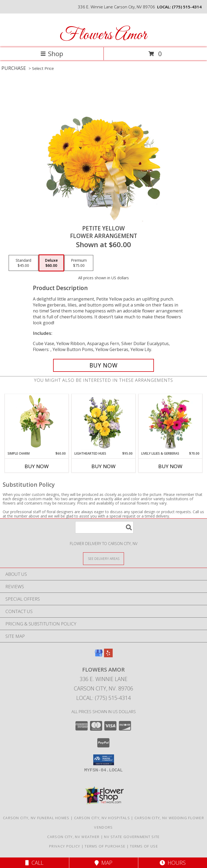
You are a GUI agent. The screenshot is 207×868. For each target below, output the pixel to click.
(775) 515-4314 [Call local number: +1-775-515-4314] (187, 7)
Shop (52, 54)
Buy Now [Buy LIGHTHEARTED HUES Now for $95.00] (103, 466)
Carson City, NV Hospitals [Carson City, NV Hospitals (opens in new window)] (102, 818)
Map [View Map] (103, 863)
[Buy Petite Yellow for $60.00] (103, 365)
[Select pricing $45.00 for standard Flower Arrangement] (23, 263)
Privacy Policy (65, 846)
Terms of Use (144, 846)
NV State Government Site (132, 837)
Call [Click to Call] (34, 863)
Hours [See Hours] (173, 863)
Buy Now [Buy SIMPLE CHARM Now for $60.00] (37, 466)
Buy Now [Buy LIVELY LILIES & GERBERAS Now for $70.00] (170, 466)
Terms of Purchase (105, 846)
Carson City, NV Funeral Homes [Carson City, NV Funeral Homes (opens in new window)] (36, 818)
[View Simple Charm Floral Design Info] (37, 423)
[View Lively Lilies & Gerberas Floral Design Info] (170, 423)
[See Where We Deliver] (103, 558)
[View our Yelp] (108, 656)
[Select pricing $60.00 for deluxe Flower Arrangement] (51, 263)
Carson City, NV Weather (73, 837)
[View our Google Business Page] (99, 656)
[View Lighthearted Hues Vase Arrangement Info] (104, 423)
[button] (104, 760)
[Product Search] (104, 527)
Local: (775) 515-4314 (103, 698)
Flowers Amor (103, 35)
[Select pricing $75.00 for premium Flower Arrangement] (79, 263)
